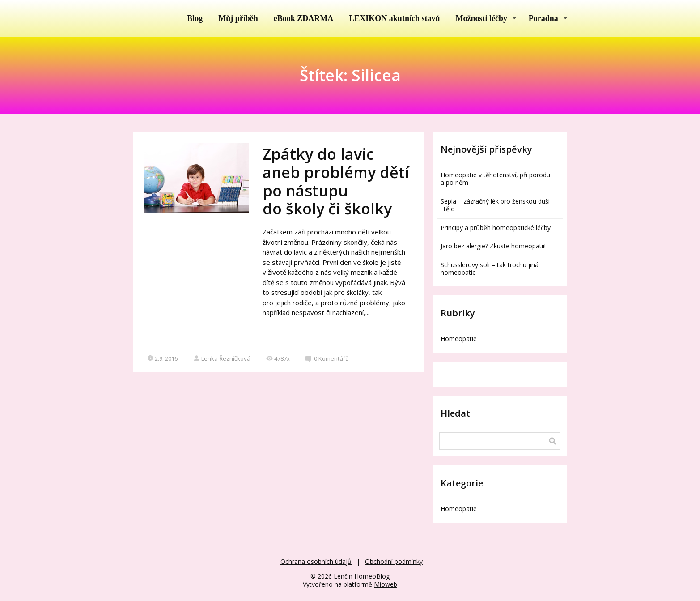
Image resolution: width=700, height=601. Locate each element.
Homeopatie (459, 339)
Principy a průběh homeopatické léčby (496, 228)
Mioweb (386, 584)
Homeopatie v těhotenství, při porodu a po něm (495, 179)
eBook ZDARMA (304, 18)
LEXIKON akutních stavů (394, 18)
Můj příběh (238, 18)
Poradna (543, 18)
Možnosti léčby (481, 18)
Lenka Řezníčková (222, 358)
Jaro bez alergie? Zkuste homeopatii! (493, 246)
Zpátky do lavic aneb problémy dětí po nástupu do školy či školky (336, 181)
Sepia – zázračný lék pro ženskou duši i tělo (495, 205)
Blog (195, 18)
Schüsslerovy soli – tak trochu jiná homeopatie (490, 269)
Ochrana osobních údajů (316, 561)
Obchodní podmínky (394, 561)
